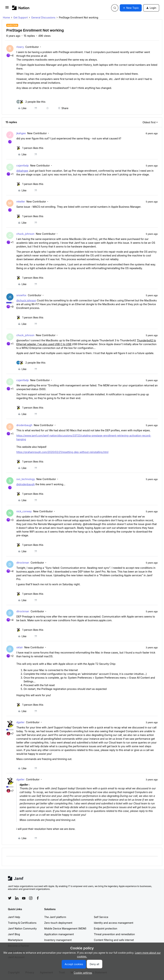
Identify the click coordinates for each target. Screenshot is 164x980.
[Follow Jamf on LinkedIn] (17, 898)
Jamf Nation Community (22, 928)
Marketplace (15, 940)
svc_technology (26, 479)
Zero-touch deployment (58, 923)
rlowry (20, 47)
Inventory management (58, 940)
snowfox (21, 295)
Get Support (20, 17)
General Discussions (43, 17)
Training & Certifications (22, 923)
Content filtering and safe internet (114, 940)
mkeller (21, 202)
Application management (59, 934)
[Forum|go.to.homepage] (21, 8)
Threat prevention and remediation (114, 934)
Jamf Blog (14, 934)
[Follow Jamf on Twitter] (10, 898)
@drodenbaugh (26, 484)
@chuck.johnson (26, 300)
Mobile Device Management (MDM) (65, 928)
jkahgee (21, 133)
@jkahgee (22, 171)
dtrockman (23, 563)
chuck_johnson (25, 234)
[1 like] (30, 148)
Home (6, 17)
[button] (7, 9)
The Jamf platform (55, 917)
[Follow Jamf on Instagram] (31, 898)
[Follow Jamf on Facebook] (38, 898)
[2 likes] (31, 102)
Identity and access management (114, 923)
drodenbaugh (24, 425)
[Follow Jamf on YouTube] (24, 898)
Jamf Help (14, 917)
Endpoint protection (106, 928)
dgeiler (20, 722)
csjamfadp (23, 165)
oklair (20, 647)
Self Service (101, 917)
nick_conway (24, 511)
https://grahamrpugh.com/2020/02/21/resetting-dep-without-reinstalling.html (62, 452)
